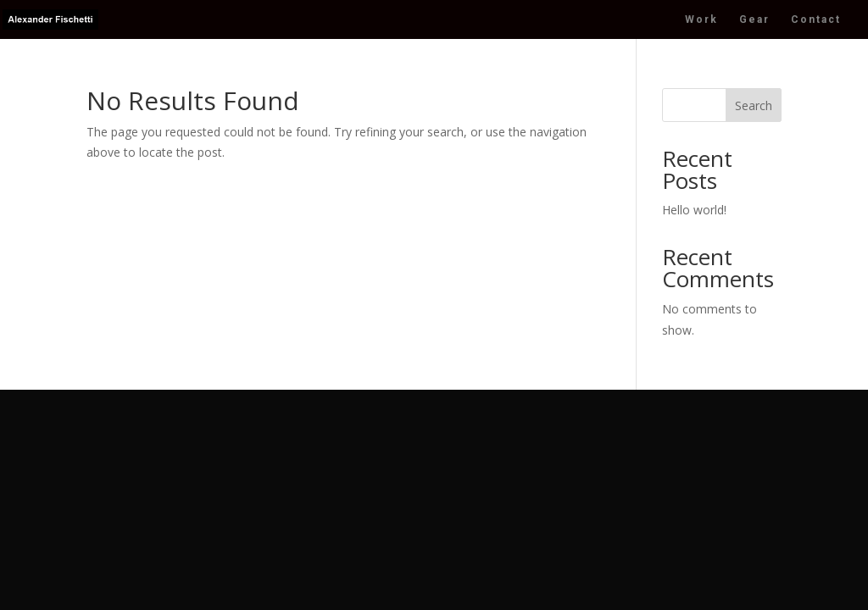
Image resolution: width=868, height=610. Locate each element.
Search (754, 105)
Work (701, 19)
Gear (754, 19)
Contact (816, 19)
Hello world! (694, 210)
